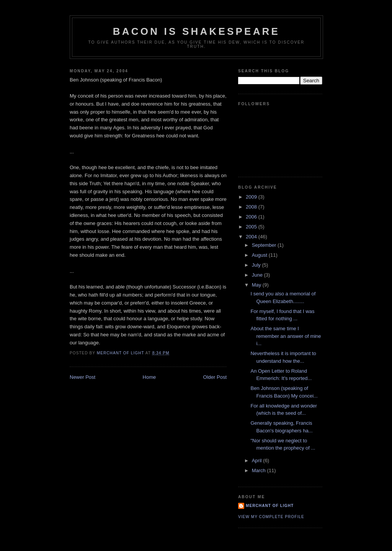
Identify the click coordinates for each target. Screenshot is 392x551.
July (257, 265)
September (265, 245)
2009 (252, 197)
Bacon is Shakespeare (196, 31)
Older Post (215, 377)
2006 (252, 217)
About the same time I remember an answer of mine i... (286, 336)
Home (149, 377)
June (258, 275)
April (258, 461)
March (260, 470)
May (257, 285)
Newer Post (82, 377)
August (260, 255)
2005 (252, 227)
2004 (252, 237)
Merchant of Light (270, 506)
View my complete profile (271, 517)
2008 (252, 207)
